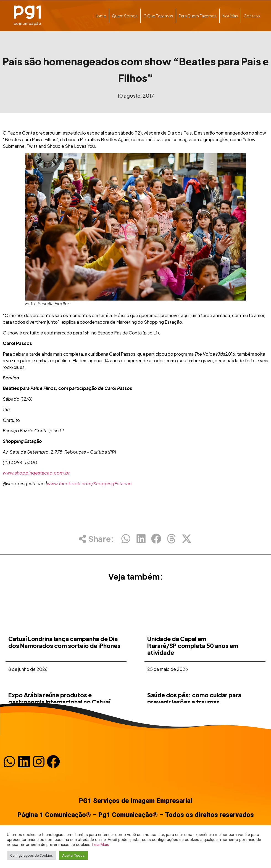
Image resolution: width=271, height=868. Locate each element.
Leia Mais (101, 845)
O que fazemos (158, 16)
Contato (252, 16)
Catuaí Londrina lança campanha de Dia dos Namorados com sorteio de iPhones (64, 683)
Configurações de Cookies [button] (31, 855)
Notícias (230, 16)
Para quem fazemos (198, 16)
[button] (126, 543)
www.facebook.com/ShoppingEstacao (89, 483)
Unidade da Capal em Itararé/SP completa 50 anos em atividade (193, 686)
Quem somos (125, 16)
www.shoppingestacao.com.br (36, 473)
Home (100, 16)
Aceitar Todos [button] (73, 855)
